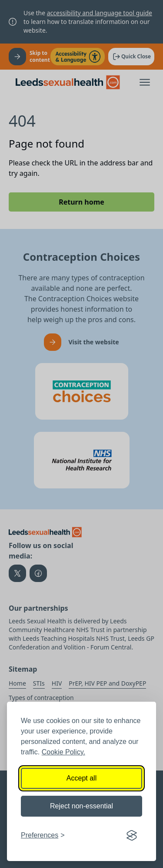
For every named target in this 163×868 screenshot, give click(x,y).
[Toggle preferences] (43, 835)
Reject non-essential (81, 806)
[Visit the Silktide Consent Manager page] (132, 835)
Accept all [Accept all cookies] (81, 778)
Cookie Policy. (63, 752)
